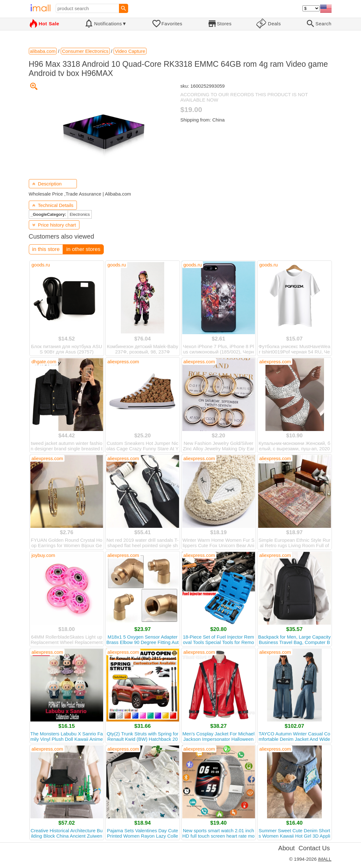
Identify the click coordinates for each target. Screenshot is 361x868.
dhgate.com (44, 362)
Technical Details (53, 205)
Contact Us (314, 848)
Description (47, 184)
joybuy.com (44, 555)
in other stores (83, 249)
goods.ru (41, 265)
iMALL (325, 859)
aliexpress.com (123, 362)
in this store (46, 249)
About (286, 848)
